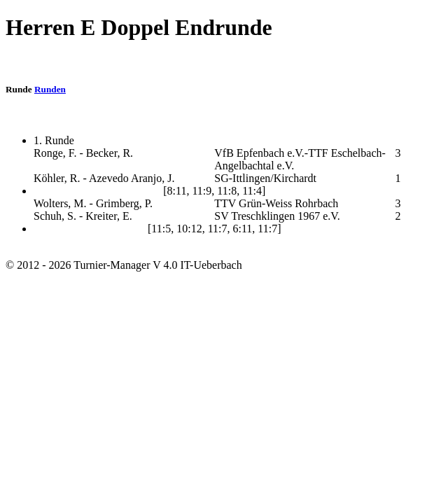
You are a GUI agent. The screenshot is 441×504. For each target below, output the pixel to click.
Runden (50, 89)
